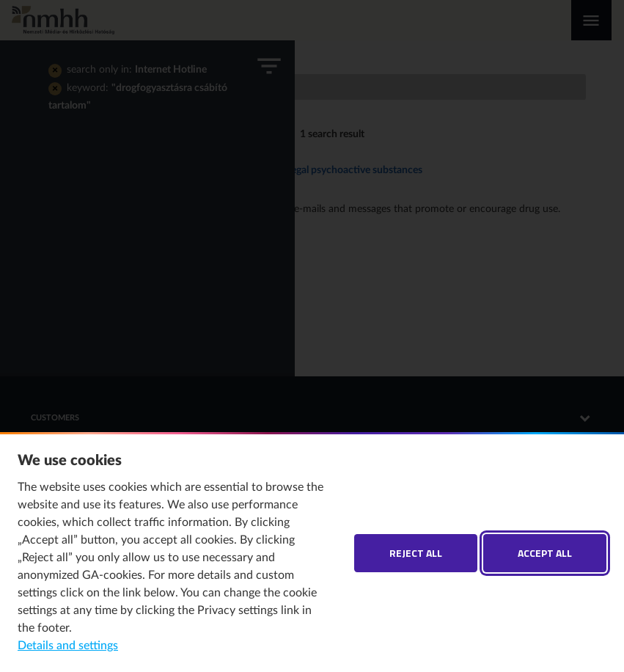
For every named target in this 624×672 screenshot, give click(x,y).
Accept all (545, 553)
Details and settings (68, 646)
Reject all (416, 553)
